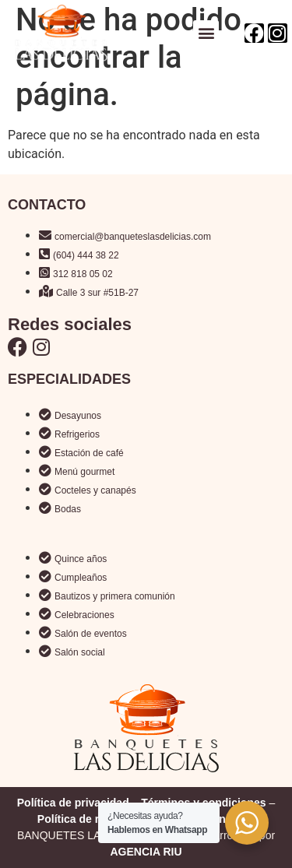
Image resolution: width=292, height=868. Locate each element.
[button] (206, 33)
